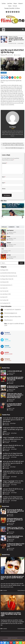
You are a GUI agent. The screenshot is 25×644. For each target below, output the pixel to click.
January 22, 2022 (12, 373)
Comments (11, 227)
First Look (15, 6)
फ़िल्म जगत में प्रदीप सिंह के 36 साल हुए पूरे (14, 148)
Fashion (10, 6)
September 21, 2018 (12, 238)
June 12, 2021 (11, 382)
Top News (4, 3)
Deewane (9, 243)
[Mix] (15, 78)
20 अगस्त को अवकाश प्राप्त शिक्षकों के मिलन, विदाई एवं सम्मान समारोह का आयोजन (14, 405)
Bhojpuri (15, 3)
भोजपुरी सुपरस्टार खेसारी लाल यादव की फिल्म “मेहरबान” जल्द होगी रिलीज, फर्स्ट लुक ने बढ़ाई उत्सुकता (13, 430)
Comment (4, 163)
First (3, 249)
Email (4, 183)
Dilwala (9, 237)
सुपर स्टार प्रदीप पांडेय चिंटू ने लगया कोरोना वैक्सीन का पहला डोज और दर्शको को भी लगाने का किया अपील (15, 379)
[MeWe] (12, 78)
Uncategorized (5, 303)
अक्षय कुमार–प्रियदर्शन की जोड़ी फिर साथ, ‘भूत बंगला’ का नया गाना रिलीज (15, 537)
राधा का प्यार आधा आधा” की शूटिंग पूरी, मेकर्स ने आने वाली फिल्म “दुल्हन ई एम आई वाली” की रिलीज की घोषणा (13, 420)
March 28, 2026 (7, 433)
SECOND (9, 255)
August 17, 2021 (11, 408)
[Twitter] (5, 78)
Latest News (10, 3)
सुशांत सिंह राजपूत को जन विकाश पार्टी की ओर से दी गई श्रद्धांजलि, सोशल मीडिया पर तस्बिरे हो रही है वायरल (13, 144)
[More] (20, 78)
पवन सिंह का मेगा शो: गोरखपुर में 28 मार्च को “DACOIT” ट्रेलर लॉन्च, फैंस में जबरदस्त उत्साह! (16, 545)
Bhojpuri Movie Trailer (7, 279)
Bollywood (20, 3)
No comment (11, 234)
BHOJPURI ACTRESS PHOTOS (8, 273)
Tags (18, 227)
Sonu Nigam (21, 43)
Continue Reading (21, 591)
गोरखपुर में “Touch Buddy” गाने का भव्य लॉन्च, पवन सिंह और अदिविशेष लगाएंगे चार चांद (16, 40)
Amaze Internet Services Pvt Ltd (17, 640)
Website (4, 189)
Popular (4, 227)
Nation (4, 297)
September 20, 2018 (12, 232)
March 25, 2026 (13, 43)
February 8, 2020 (12, 400)
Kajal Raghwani (10, 230)
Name (4, 177)
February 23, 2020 (12, 389)
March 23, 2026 (7, 457)
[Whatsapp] (18, 78)
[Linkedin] (7, 78)
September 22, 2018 (12, 257)
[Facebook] (2, 78)
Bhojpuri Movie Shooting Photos (9, 276)
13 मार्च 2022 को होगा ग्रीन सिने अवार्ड (14, 371)
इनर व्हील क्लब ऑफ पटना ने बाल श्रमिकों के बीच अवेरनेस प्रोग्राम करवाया (15, 387)
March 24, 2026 (7, 449)
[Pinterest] (10, 78)
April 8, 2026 (6, 423)
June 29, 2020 (10, 55)
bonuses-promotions (6, 285)
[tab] (4, 227)
